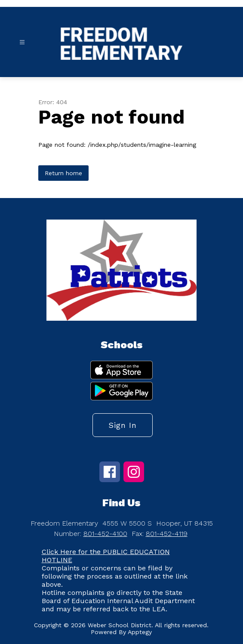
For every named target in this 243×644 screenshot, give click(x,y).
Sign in (123, 425)
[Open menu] (22, 42)
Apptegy (140, 632)
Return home (63, 173)
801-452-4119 (167, 534)
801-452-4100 (105, 534)
